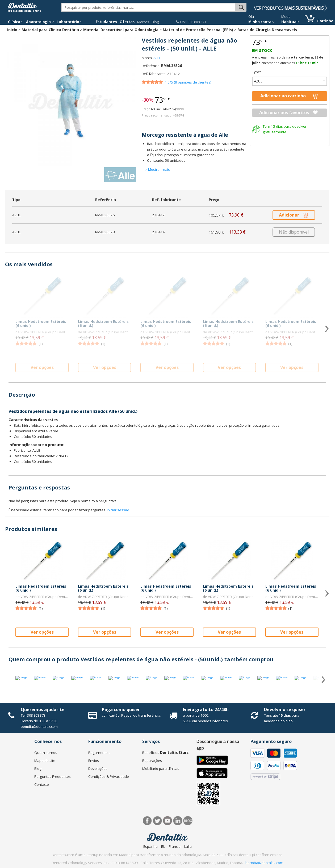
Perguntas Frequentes (53, 776)
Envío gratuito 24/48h (206, 709)
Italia (188, 846)
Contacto (42, 784)
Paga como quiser (121, 709)
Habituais (290, 22)
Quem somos (46, 753)
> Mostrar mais (158, 169)
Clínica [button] (16, 22)
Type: (256, 72)
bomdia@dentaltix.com (39, 726)
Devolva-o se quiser (285, 709)
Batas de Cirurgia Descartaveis (267, 30)
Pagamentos (99, 753)
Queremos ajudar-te (43, 709)
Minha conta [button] (261, 22)
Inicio (12, 30)
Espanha (150, 846)
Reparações (152, 761)
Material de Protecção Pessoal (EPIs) (198, 30)
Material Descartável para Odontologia (121, 30)
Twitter (158, 821)
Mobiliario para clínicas (161, 769)
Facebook (147, 821)
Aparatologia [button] (40, 22)
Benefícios (165, 753)
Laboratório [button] (70, 22)
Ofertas (127, 22)
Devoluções (98, 769)
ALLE (157, 58)
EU (163, 846)
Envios (94, 761)
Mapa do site (45, 761)
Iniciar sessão (118, 510)
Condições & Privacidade (109, 776)
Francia (175, 846)
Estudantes (106, 22)
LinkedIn (178, 821)
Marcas (143, 22)
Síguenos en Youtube (168, 821)
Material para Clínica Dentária (50, 30)
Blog (155, 22)
